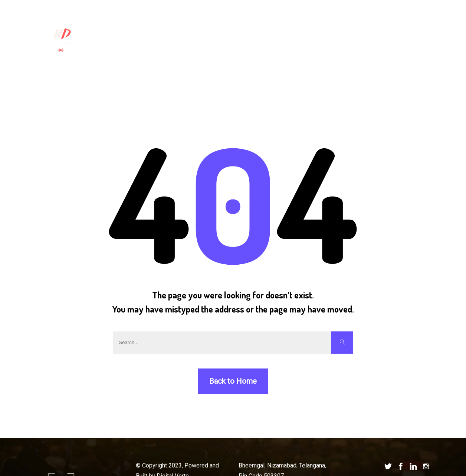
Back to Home (233, 381)
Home (104, 22)
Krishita (134, 22)
